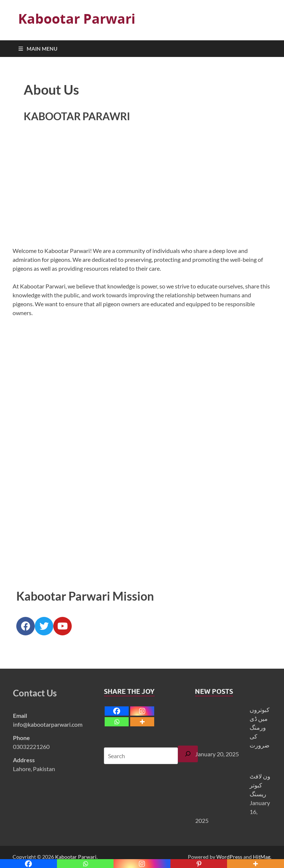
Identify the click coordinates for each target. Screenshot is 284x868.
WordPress (229, 857)
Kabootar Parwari (77, 19)
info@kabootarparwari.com (48, 724)
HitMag (262, 857)
